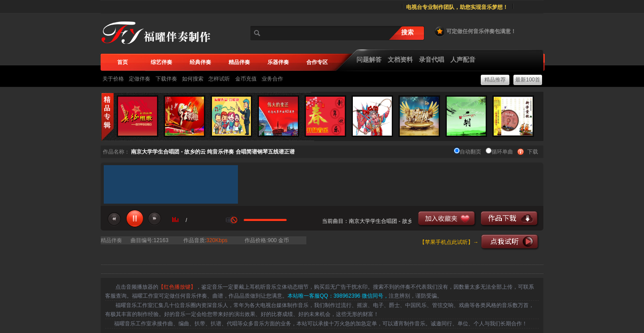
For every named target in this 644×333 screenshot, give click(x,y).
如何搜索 (193, 79)
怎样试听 (219, 79)
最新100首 (528, 80)
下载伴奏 (166, 79)
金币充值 (246, 79)
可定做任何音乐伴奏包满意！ (475, 31)
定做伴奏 (140, 79)
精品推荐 (495, 80)
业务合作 (272, 79)
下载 (533, 152)
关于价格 (113, 79)
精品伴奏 (111, 240)
